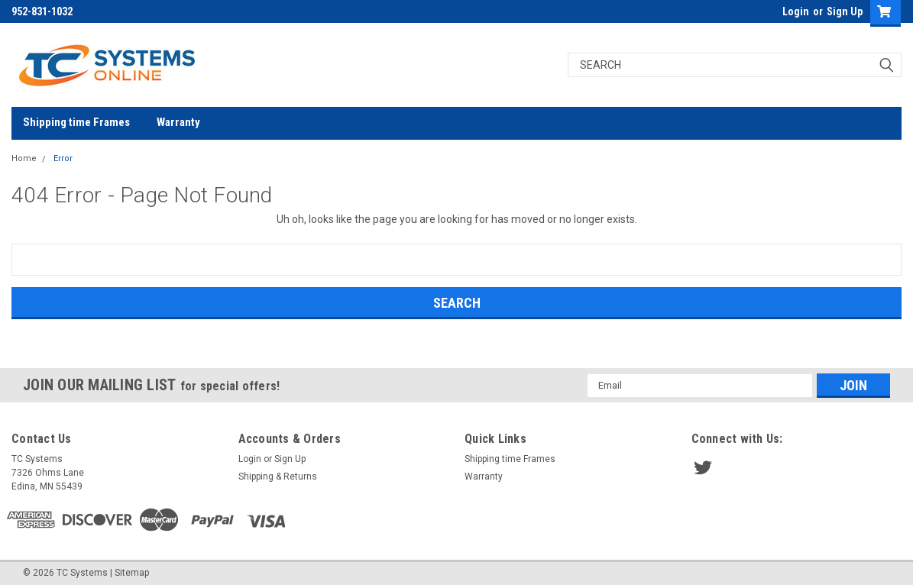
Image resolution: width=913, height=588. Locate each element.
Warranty (178, 122)
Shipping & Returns (278, 477)
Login (796, 11)
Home (24, 158)
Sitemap (132, 573)
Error (63, 158)
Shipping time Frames (76, 122)
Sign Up (845, 11)
